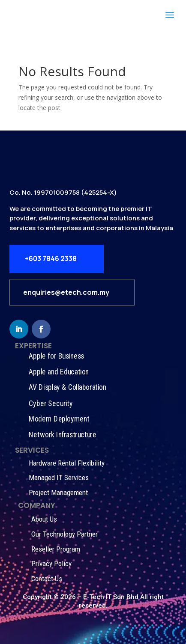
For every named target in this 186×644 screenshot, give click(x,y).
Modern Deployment (59, 419)
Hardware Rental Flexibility (67, 463)
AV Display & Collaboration (67, 387)
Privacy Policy (51, 564)
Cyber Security (51, 403)
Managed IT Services (59, 478)
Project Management (58, 493)
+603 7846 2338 (51, 258)
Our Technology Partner (64, 534)
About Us (44, 519)
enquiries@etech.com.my (66, 292)
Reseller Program (56, 549)
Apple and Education (59, 372)
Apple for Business (56, 356)
